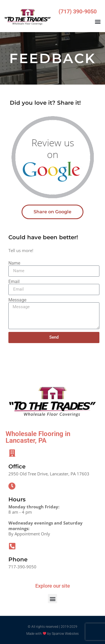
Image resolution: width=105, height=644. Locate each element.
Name (14, 263)
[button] (98, 22)
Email (14, 282)
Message (17, 300)
